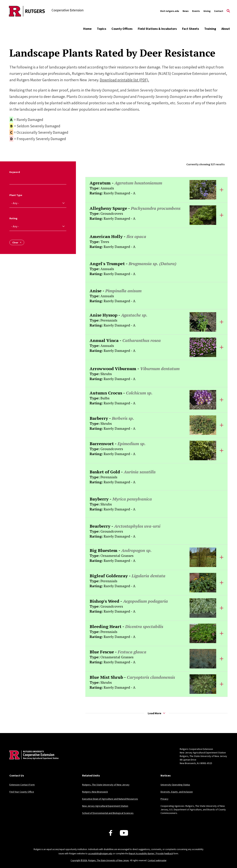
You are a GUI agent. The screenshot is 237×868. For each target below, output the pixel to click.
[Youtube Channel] (124, 833)
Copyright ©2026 (79, 860)
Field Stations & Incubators (157, 29)
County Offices (122, 29)
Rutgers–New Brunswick (95, 792)
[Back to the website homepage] (27, 11)
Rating (13, 218)
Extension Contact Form (22, 785)
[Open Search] (228, 11)
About (226, 29)
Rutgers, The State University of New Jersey (106, 785)
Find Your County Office (22, 792)
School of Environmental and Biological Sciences (108, 813)
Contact (219, 11)
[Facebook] (111, 833)
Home (87, 29)
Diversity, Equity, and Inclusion (177, 792)
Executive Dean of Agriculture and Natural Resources (110, 799)
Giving (207, 11)
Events (196, 11)
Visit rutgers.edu (170, 11)
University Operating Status (175, 785)
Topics (102, 29)
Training (210, 29)
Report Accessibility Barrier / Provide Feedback (151, 854)
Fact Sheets (191, 29)
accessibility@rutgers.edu (100, 854)
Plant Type (16, 195)
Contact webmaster (157, 860)
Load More (156, 713)
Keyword (15, 172)
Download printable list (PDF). (124, 80)
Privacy (164, 799)
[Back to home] (33, 760)
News (186, 11)
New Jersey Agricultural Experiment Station (105, 806)
